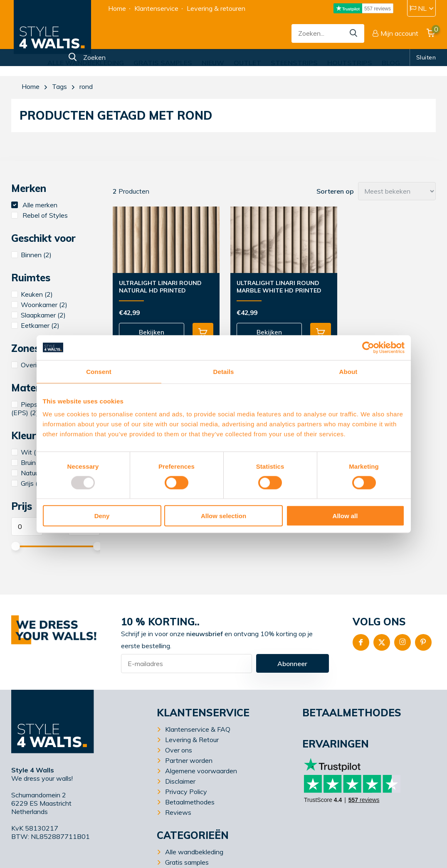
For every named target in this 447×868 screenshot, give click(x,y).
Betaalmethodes (190, 802)
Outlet (247, 63)
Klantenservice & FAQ (198, 729)
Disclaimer (180, 781)
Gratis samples (163, 63)
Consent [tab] (99, 371)
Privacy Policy (186, 792)
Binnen (31, 255)
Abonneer (292, 664)
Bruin (28, 462)
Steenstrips (294, 63)
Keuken (32, 294)
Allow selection (223, 516)
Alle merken (34, 205)
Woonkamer (39, 305)
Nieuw (213, 63)
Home (117, 8)
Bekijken (148, 332)
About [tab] (348, 371)
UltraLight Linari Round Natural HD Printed (160, 287)
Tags (59, 86)
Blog (391, 63)
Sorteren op (335, 191)
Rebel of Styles (40, 215)
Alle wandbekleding (86, 63)
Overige (33, 365)
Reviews (178, 812)
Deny (102, 516)
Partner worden (189, 760)
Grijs (27, 483)
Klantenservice (156, 8)
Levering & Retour (192, 740)
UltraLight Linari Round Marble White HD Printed (273, 287)
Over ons (179, 750)
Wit (27, 452)
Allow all (345, 516)
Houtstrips (350, 63)
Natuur (31, 473)
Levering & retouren (216, 8)
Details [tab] (224, 371)
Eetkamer (35, 325)
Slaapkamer (38, 315)
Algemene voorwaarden (201, 771)
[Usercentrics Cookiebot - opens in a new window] (368, 347)
